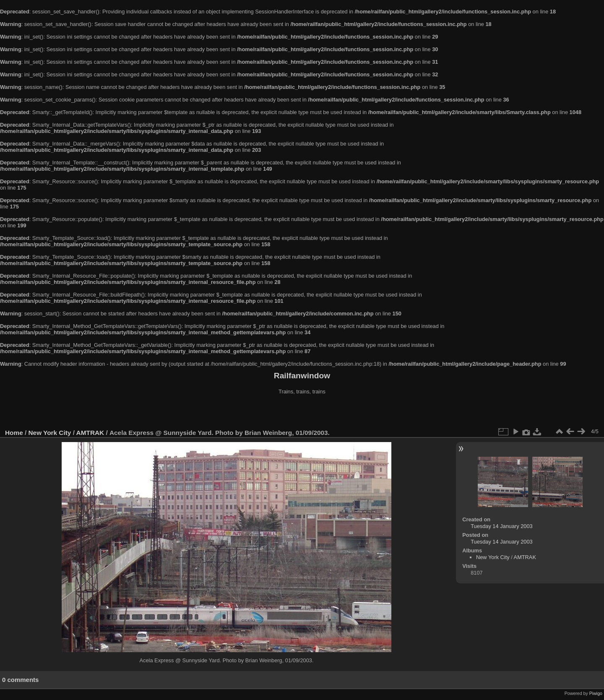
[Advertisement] (302, 413)
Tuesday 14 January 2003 (502, 526)
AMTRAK (90, 433)
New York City (50, 433)
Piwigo (596, 693)
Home (14, 433)
